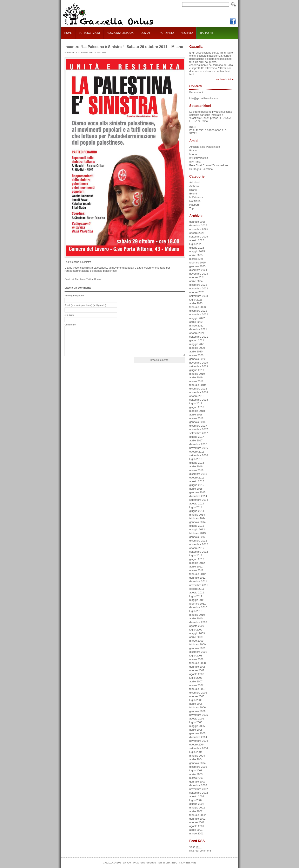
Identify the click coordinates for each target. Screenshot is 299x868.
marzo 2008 (196, 659)
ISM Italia (195, 162)
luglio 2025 (196, 244)
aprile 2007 (196, 681)
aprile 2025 (196, 255)
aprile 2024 (196, 281)
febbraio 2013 (198, 533)
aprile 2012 (196, 567)
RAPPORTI (207, 33)
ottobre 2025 (197, 233)
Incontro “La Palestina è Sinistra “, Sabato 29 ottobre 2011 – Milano (124, 47)
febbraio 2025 (198, 263)
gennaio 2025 (197, 266)
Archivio (194, 186)
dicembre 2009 (198, 622)
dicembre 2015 (198, 474)
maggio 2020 (197, 348)
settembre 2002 (199, 793)
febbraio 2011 (198, 604)
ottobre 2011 (197, 589)
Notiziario (195, 201)
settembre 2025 (199, 237)
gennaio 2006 (197, 711)
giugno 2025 (197, 248)
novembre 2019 (199, 363)
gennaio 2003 (197, 782)
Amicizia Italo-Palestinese (205, 147)
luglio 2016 (196, 459)
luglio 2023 (196, 300)
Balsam (194, 150)
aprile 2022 (196, 322)
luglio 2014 (196, 507)
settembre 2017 (199, 433)
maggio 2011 (197, 600)
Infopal (193, 154)
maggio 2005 (197, 726)
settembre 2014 (199, 500)
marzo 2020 (196, 355)
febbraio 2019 (198, 385)
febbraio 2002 (198, 815)
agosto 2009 (197, 626)
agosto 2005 (197, 719)
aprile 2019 (196, 377)
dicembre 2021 (198, 329)
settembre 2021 (199, 337)
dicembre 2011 (198, 581)
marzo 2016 (196, 470)
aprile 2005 (196, 730)
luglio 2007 (196, 678)
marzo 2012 (196, 570)
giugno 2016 (197, 463)
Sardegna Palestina (201, 169)
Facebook (80, 279)
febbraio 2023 (198, 307)
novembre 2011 (199, 585)
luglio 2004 (196, 752)
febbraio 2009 (198, 644)
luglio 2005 (196, 722)
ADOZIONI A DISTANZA (120, 33)
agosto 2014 (197, 504)
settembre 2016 (199, 455)
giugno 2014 (197, 511)
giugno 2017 (197, 437)
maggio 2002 (197, 808)
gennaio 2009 (197, 648)
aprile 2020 (196, 352)
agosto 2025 (197, 240)
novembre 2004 (199, 741)
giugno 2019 (197, 370)
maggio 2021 (197, 344)
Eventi (193, 194)
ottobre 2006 (197, 696)
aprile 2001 (196, 830)
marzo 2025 (196, 259)
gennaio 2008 (197, 667)
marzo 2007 (196, 685)
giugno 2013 (197, 526)
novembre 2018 (199, 392)
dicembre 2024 (198, 270)
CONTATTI (147, 33)
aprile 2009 (196, 637)
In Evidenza (196, 197)
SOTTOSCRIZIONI (89, 33)
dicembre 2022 (198, 311)
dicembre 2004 (198, 737)
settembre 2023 (199, 296)
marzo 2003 (196, 778)
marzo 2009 (196, 641)
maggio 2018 (197, 411)
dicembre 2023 (198, 285)
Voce (195, 847)
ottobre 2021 (197, 333)
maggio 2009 (197, 633)
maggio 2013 (197, 529)
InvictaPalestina (199, 158)
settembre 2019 (199, 366)
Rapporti (194, 205)
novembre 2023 (199, 288)
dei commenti (200, 851)
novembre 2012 (199, 544)
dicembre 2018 (198, 389)
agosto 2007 (197, 674)
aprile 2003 (196, 774)
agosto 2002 (197, 796)
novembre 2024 (199, 274)
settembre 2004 (199, 748)
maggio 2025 (197, 251)
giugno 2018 (197, 407)
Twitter (90, 279)
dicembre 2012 (198, 541)
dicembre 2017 (198, 426)
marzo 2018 (196, 418)
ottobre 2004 (197, 745)
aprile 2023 (196, 303)
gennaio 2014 (197, 522)
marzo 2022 (196, 326)
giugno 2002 (197, 804)
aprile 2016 (196, 466)
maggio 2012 (197, 563)
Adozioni (194, 182)
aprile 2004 (196, 759)
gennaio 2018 (197, 422)
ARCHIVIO (187, 33)
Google (98, 279)
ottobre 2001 (197, 822)
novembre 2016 (199, 448)
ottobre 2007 (197, 670)
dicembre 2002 (198, 785)
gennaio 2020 (197, 359)
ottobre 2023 (197, 292)
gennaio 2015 (197, 492)
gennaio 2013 (197, 537)
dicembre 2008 (198, 652)
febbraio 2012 (198, 574)
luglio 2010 (196, 611)
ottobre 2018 (197, 396)
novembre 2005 (199, 715)
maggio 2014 (197, 515)
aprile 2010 (196, 618)
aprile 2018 (196, 415)
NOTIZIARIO (167, 33)
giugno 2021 (197, 340)
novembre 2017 (199, 429)
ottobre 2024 (197, 277)
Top (191, 208)
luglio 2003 (196, 770)
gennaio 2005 (197, 733)
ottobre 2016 (197, 452)
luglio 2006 (196, 700)
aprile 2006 (196, 704)
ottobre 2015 (197, 478)
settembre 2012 (199, 552)
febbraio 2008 (198, 663)
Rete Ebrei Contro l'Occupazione (209, 165)
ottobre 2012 (197, 548)
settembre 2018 (199, 400)
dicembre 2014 (198, 496)
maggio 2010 (197, 615)
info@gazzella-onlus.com (204, 98)
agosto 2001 (197, 826)
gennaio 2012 (197, 578)
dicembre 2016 (198, 444)
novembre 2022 (199, 314)
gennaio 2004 (197, 763)
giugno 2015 (197, 485)
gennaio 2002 (197, 819)
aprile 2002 (196, 811)
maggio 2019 (197, 374)
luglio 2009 (196, 630)
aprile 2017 (196, 440)
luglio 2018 (196, 403)
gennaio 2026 (197, 222)
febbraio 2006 (198, 707)
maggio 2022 (197, 318)
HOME (68, 33)
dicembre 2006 (198, 693)
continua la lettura (225, 79)
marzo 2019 (196, 381)
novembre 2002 (199, 789)
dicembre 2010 (198, 607)
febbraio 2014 (198, 518)
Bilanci (193, 190)
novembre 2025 (199, 229)
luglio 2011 (196, 596)
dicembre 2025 (198, 225)
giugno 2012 (197, 559)
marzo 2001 (196, 833)
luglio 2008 (196, 656)
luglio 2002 (196, 800)
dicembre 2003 (198, 767)
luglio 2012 (196, 555)
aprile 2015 (196, 489)
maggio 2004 (197, 756)
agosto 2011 (197, 593)
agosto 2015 (197, 481)
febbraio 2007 (198, 689)
